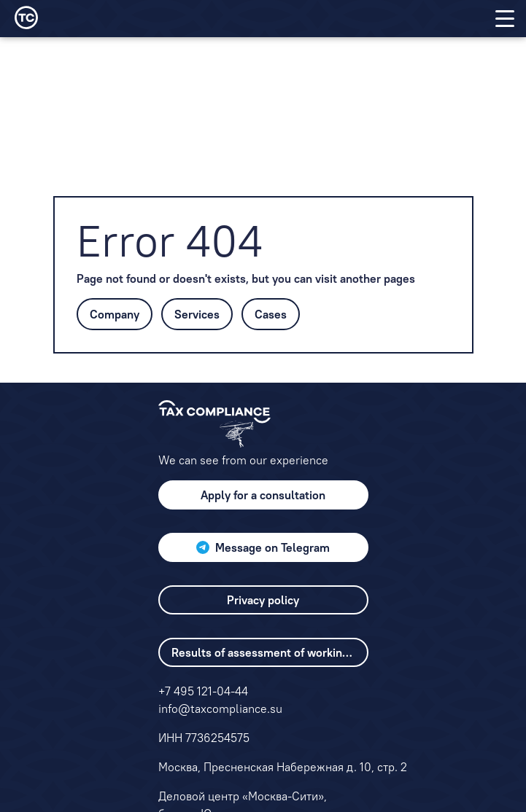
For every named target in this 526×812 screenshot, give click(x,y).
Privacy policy (263, 600)
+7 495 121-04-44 (203, 691)
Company (115, 314)
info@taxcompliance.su (220, 708)
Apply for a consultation (263, 495)
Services (197, 314)
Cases (271, 314)
